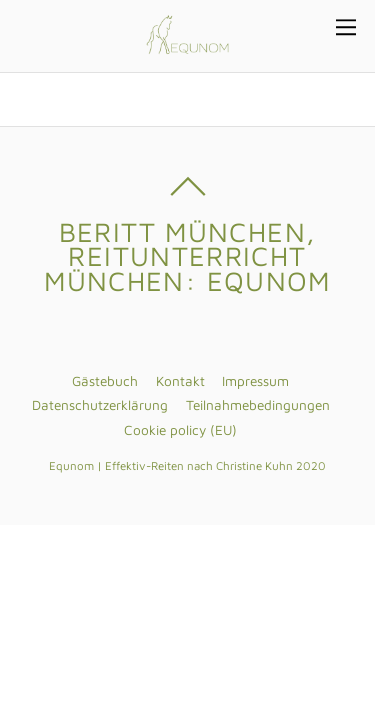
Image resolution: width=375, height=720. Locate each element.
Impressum (255, 381)
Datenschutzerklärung (100, 405)
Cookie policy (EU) (180, 430)
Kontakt (180, 381)
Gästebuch (105, 381)
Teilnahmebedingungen (258, 405)
